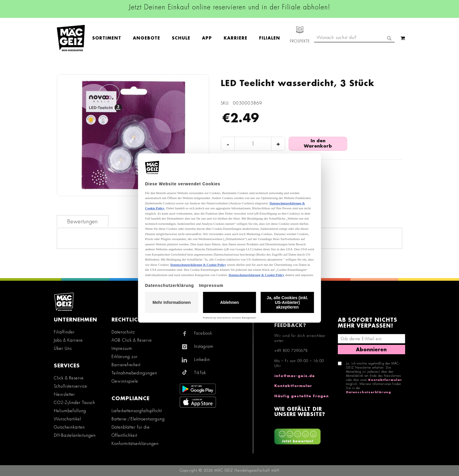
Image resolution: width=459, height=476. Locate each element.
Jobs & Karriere (68, 340)
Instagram (204, 346)
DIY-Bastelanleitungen (75, 435)
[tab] (83, 221)
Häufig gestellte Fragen (302, 396)
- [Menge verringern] (228, 144)
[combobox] (354, 38)
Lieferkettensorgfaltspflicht (137, 411)
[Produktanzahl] (253, 144)
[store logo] (71, 38)
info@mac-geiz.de (295, 376)
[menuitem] (110, 38)
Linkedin (202, 359)
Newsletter (64, 394)
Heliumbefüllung (70, 411)
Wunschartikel (67, 419)
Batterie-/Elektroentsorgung (138, 419)
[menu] (189, 38)
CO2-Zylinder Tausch (74, 403)
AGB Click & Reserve (132, 340)
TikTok (200, 373)
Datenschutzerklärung (369, 392)
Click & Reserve (69, 378)
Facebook (203, 333)
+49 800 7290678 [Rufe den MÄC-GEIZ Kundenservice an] (291, 351)
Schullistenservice (71, 386)
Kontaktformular (293, 386)
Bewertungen (83, 222)
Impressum (122, 348)
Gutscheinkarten (69, 427)
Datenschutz (123, 332)
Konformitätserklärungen (135, 444)
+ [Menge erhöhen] (278, 144)
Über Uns (63, 348)
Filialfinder (64, 332)
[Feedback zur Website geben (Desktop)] (303, 434)
